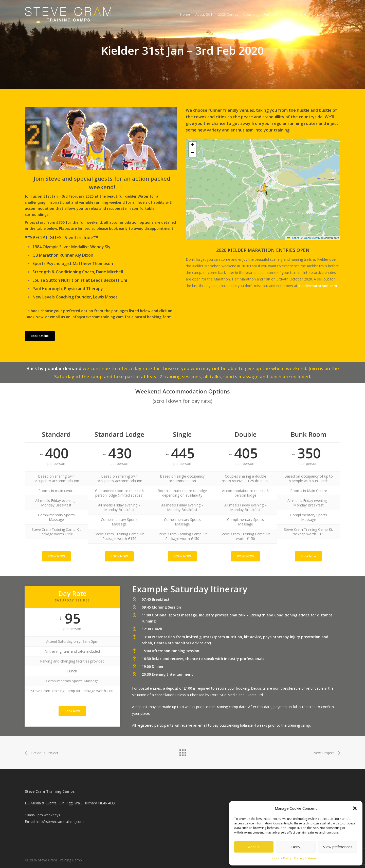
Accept (254, 847)
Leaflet (293, 238)
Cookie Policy (282, 858)
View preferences (338, 847)
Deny (296, 847)
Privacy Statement (307, 858)
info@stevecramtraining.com (60, 822)
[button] (355, 808)
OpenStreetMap (314, 238)
